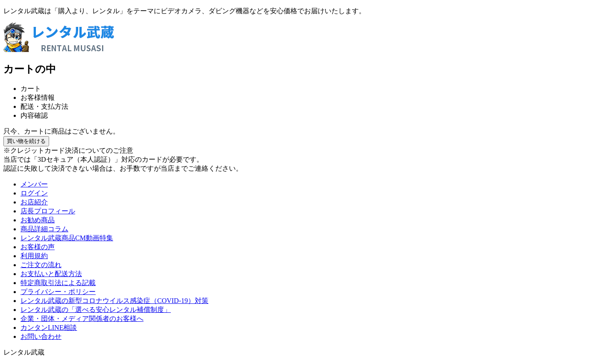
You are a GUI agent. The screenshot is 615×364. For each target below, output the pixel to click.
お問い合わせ (41, 336)
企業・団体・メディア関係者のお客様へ (82, 319)
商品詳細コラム (44, 229)
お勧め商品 (38, 220)
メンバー (34, 184)
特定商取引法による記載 (58, 283)
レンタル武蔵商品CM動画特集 (67, 238)
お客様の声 (38, 247)
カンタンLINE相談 (49, 328)
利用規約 (34, 256)
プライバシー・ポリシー (58, 292)
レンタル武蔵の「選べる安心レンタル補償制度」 (96, 310)
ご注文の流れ (41, 265)
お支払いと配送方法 (51, 274)
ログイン (34, 193)
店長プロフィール (48, 211)
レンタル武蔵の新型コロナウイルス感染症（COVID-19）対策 (114, 301)
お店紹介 (34, 202)
